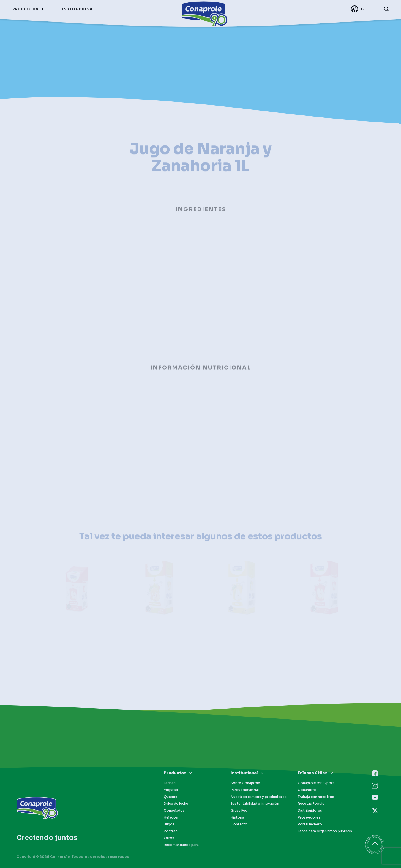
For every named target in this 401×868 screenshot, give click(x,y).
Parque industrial (245, 790)
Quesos (171, 797)
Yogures (171, 790)
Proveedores (309, 817)
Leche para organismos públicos (325, 831)
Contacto (239, 824)
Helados (171, 817)
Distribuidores (310, 810)
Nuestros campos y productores (259, 797)
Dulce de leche (176, 804)
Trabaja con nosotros (316, 797)
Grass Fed (239, 810)
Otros (169, 838)
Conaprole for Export (316, 783)
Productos (175, 773)
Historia (237, 817)
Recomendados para (181, 845)
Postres (171, 831)
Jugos (169, 824)
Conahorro (307, 790)
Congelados (174, 810)
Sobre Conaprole (245, 783)
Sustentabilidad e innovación (255, 804)
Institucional (244, 773)
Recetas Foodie (311, 804)
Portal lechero (310, 824)
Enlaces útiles (313, 773)
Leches (170, 783)
